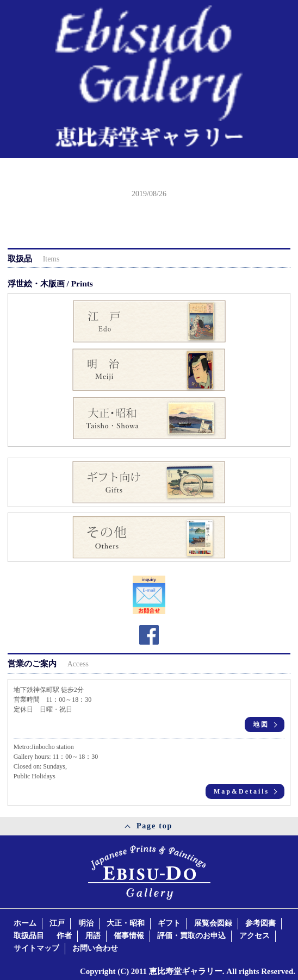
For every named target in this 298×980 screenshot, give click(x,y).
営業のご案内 (48, 663)
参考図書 (260, 923)
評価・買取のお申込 (191, 936)
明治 (86, 923)
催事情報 (129, 936)
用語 (93, 936)
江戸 (57, 923)
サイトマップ (36, 948)
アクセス (254, 936)
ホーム (25, 923)
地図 (261, 725)
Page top (154, 826)
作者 (64, 936)
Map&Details (241, 791)
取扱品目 (29, 936)
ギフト (169, 923)
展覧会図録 (213, 923)
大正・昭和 (126, 923)
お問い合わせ (95, 948)
